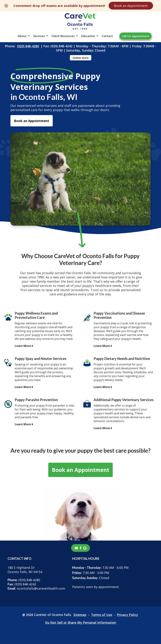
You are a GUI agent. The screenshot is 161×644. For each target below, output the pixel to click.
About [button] (22, 36)
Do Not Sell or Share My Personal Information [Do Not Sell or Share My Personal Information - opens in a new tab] (81, 622)
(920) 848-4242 (22, 584)
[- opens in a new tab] (81, 548)
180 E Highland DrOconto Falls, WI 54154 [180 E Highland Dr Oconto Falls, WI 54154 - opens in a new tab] (25, 570)
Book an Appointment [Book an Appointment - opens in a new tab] (32, 121)
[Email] (76, 548)
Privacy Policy (127, 615)
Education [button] (88, 36)
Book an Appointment (131, 6)
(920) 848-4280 (28, 46)
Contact (107, 36)
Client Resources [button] (63, 36)
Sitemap (80, 615)
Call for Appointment (136, 36)
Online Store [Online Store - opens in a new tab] (81, 58)
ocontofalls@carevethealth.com (36, 588)
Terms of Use (102, 615)
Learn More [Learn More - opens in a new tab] (23, 346)
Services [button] (39, 36)
